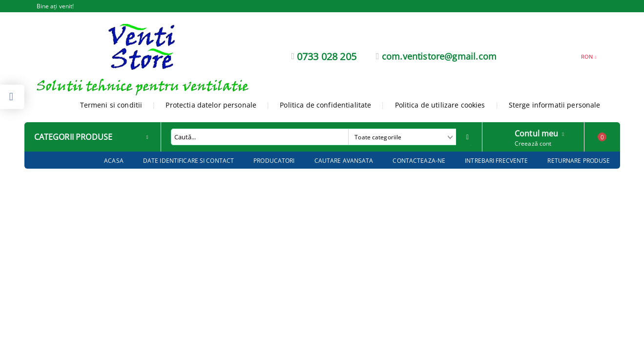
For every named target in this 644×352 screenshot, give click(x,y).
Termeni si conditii (111, 105)
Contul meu (537, 132)
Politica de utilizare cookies (440, 105)
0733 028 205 (327, 56)
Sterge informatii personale (555, 105)
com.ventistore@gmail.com (439, 56)
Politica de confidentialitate (325, 105)
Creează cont (533, 143)
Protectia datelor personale (211, 105)
